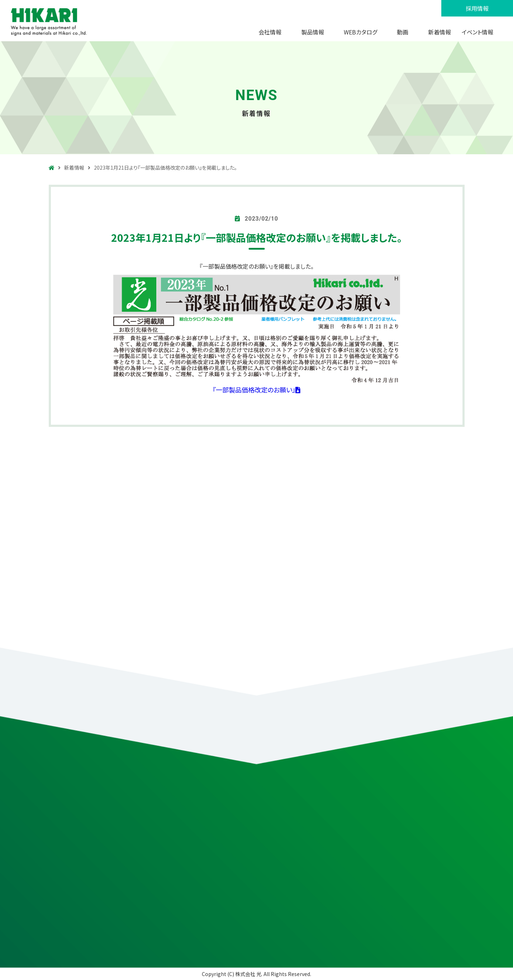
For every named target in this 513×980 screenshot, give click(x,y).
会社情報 (270, 32)
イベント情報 (478, 32)
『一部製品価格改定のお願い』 (256, 390)
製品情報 (313, 32)
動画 (403, 32)
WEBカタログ (360, 32)
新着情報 (440, 32)
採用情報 (477, 8)
